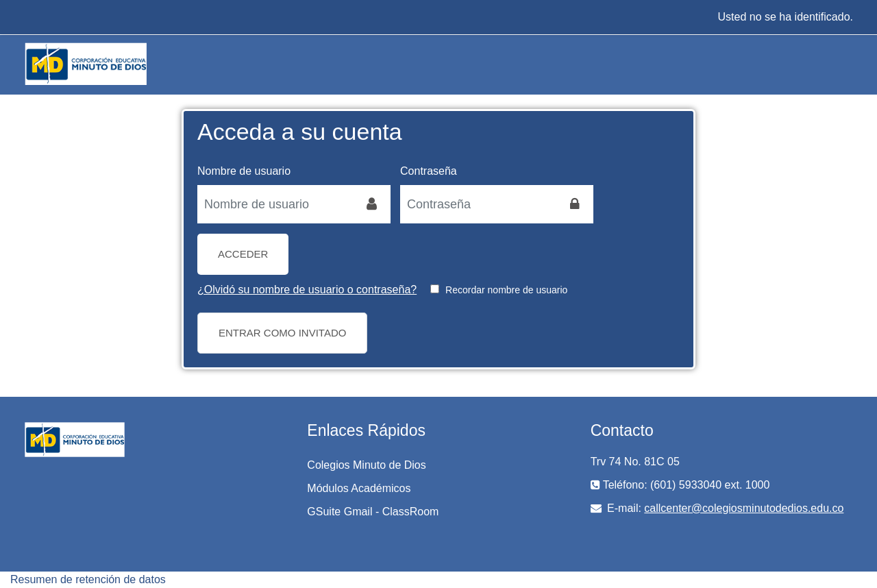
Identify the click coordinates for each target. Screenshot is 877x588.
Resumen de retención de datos (88, 579)
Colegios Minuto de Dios (366, 465)
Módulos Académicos (359, 488)
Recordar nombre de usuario (506, 290)
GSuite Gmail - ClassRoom (373, 512)
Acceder (243, 254)
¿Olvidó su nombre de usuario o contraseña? (307, 290)
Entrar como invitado (282, 333)
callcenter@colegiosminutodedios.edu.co (744, 508)
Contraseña (429, 171)
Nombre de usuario (244, 171)
